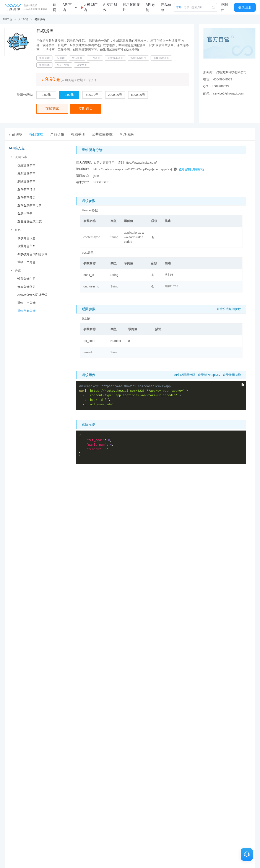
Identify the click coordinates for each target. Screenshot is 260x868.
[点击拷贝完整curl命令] (242, 385)
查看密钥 (185, 169)
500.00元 (92, 95)
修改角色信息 (26, 238)
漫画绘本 (44, 65)
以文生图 (82, 65)
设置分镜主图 (26, 279)
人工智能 (23, 19)
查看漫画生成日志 (29, 221)
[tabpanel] (130, 311)
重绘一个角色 (26, 262)
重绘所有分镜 (26, 311)
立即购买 (86, 108)
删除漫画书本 (26, 181)
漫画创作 (44, 58)
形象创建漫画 (161, 58)
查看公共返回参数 (229, 309)
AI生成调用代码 (184, 375)
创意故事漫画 (115, 58)
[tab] (16, 134)
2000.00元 (115, 95)
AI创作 (61, 58)
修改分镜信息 (26, 287)
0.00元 (46, 95)
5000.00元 (138, 95)
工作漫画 (95, 58)
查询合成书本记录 (29, 205)
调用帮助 (198, 169)
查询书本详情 (26, 189)
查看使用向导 (232, 375)
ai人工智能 (63, 65)
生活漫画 (77, 58)
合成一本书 (25, 213)
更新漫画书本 (26, 173)
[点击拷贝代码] (175, 169)
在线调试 (52, 108)
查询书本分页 (26, 197)
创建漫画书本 (26, 165)
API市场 (7, 19)
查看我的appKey (209, 375)
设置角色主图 (26, 246)
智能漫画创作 (138, 58)
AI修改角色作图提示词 (32, 254)
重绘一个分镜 (26, 303)
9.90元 (69, 95)
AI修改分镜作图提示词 (32, 295)
